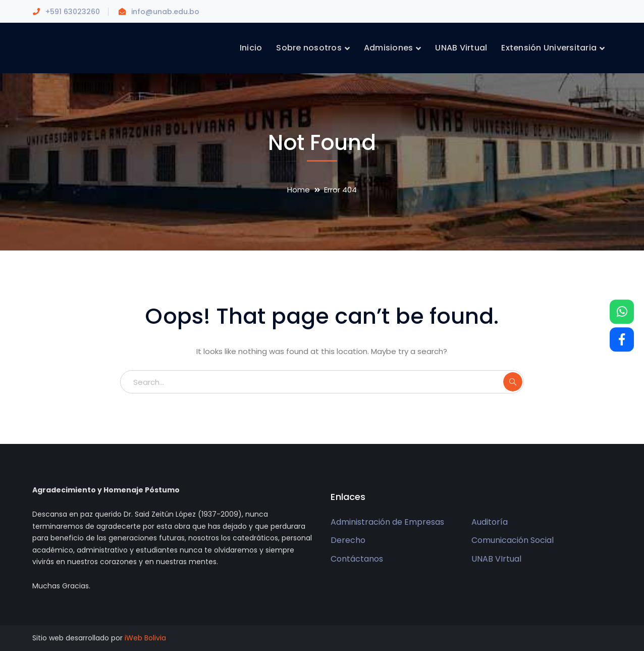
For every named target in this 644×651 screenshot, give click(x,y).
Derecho (348, 540)
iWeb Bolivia (145, 638)
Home (299, 190)
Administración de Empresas (387, 522)
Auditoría (490, 522)
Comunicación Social (513, 540)
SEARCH (513, 382)
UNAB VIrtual (496, 559)
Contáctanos (357, 559)
